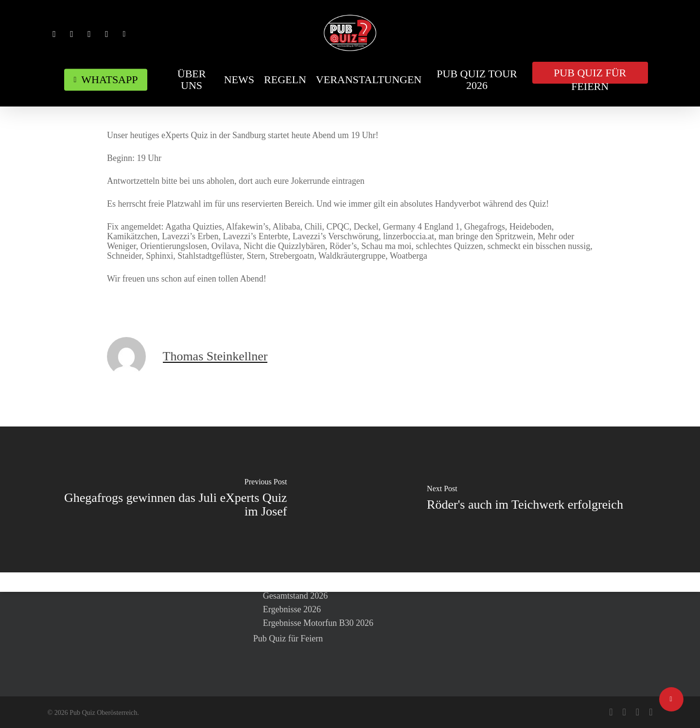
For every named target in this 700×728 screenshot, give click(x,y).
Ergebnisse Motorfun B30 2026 (318, 623)
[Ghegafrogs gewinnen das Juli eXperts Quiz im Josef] (175, 499)
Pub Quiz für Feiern (288, 639)
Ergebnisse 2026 (292, 609)
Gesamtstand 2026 (295, 596)
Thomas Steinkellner (215, 356)
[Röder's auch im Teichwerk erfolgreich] (525, 499)
